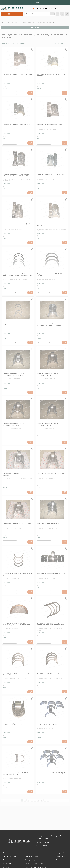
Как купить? (60, 853)
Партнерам (7, 864)
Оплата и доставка (9, 856)
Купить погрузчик (31, 856)
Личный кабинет (61, 856)
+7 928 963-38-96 (41, 8)
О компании (7, 853)
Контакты (6, 867)
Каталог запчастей (32, 853)
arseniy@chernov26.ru (45, 845)
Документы (7, 860)
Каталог (11, 22)
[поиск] (52, 14)
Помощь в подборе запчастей (36, 867)
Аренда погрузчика (32, 860)
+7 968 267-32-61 (56, 8)
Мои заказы (60, 860)
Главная (4, 22)
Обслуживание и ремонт (34, 864)
